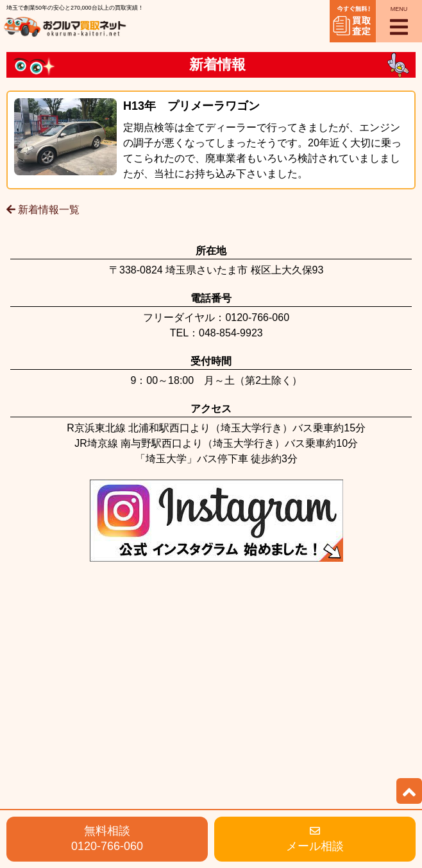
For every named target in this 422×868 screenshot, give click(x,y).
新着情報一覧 (43, 210)
